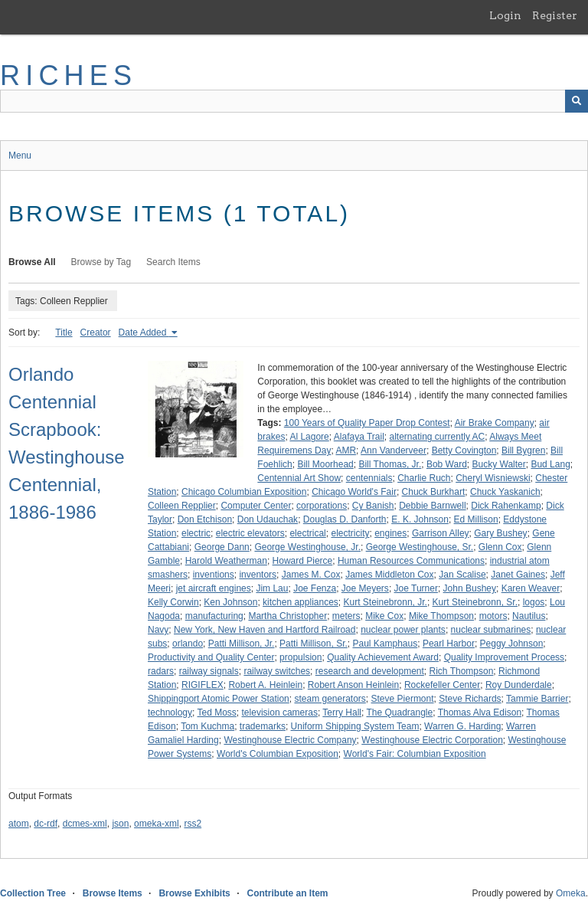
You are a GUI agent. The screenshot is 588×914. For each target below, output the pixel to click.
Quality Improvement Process (504, 657)
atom (19, 824)
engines (390, 533)
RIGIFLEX (203, 685)
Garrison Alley (441, 533)
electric (196, 533)
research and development (370, 671)
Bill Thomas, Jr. (390, 464)
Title (64, 333)
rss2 (193, 824)
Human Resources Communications (411, 561)
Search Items (173, 262)
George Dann (222, 547)
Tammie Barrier (537, 699)
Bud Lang (550, 464)
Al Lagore (309, 437)
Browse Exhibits (194, 893)
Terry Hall (342, 713)
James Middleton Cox (389, 575)
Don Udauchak (268, 519)
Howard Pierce (303, 561)
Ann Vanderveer (394, 450)
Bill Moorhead (325, 464)
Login (505, 15)
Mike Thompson (441, 616)
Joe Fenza (315, 588)
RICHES (69, 75)
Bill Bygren (523, 450)
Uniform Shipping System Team (355, 726)
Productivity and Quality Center (211, 657)
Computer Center (256, 506)
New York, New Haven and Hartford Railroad (265, 630)
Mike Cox (384, 616)
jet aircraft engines (214, 588)
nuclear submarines (491, 630)
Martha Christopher (287, 616)
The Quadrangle (399, 713)
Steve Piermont (403, 699)
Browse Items (113, 893)
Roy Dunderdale (519, 685)
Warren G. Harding (462, 726)
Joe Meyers (365, 588)
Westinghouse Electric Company (290, 740)
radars (161, 671)
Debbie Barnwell (432, 506)
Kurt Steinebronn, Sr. (475, 602)
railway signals (209, 671)
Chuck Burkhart (434, 492)
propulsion (301, 657)
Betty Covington (464, 450)
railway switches (277, 671)
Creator (96, 333)
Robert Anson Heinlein (353, 685)
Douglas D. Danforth (345, 519)
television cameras (280, 713)
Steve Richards (470, 699)
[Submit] (577, 101)
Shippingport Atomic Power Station (219, 699)
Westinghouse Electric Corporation (432, 740)
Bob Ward (447, 464)
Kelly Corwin (173, 602)
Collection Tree (33, 893)
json (120, 824)
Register (555, 15)
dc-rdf (46, 824)
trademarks (263, 726)
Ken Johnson (230, 602)
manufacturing (214, 616)
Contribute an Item (287, 893)
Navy (158, 630)
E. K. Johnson (420, 519)
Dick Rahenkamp (506, 506)
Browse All (32, 262)
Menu (20, 156)
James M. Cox (311, 575)
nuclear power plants (403, 630)
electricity (350, 533)
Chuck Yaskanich (505, 492)
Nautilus (529, 616)
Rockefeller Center (442, 685)
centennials (369, 478)
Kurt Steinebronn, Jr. (385, 602)
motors (493, 616)
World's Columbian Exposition (278, 754)
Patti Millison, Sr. (314, 644)
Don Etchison (205, 519)
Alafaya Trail (359, 437)
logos (534, 602)
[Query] (294, 101)
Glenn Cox (500, 547)
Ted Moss (217, 713)
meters (346, 616)
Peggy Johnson (512, 644)
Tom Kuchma (207, 726)
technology (170, 713)
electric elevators (250, 533)
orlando (188, 644)
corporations (322, 506)
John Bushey (470, 588)
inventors (258, 575)
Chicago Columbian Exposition (244, 492)
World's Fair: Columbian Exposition (415, 754)
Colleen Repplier (182, 506)
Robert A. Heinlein (265, 685)
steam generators (330, 699)
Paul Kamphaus (385, 644)
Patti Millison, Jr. (242, 644)
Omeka (571, 893)
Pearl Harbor (449, 644)
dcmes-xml (85, 824)
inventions (214, 575)
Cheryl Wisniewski (493, 478)
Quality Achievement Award (383, 657)
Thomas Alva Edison (480, 713)
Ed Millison (476, 519)
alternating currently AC (438, 437)
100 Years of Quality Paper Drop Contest (367, 423)
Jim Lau (272, 588)
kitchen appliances (301, 602)
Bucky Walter (499, 464)
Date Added (144, 333)
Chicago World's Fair (354, 492)
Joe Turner (416, 588)
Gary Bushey (500, 533)
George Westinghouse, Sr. (420, 547)
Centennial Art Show (299, 478)
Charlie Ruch (424, 478)
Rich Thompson (462, 671)
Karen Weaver (531, 588)
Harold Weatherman (226, 561)
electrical (307, 533)
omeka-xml (157, 824)
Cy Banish (373, 506)
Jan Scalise (462, 575)
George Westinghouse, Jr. (307, 547)
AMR (346, 450)
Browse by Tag (101, 262)
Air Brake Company (495, 423)
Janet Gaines (518, 575)
